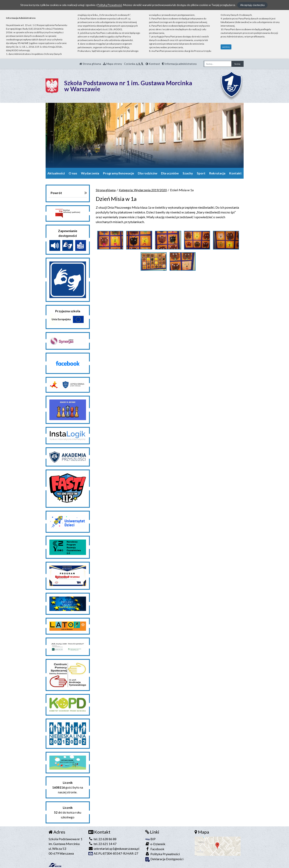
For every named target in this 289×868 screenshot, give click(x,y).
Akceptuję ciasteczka (252, 5)
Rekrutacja (217, 173)
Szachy (188, 173)
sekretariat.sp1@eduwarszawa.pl (114, 848)
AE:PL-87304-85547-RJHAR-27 (113, 853)
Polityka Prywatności (162, 854)
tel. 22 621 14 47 (102, 844)
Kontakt (235, 173)
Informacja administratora (179, 64)
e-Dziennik (155, 844)
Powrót (56, 193)
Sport (201, 173)
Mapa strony (112, 64)
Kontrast (153, 64)
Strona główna (90, 64)
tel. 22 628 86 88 (102, 839)
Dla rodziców (148, 173)
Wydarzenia (90, 173)
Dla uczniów (170, 173)
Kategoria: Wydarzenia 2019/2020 (143, 190)
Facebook (155, 849)
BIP (150, 839)
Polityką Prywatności (110, 5)
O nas (73, 173)
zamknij (226, 47)
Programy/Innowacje (118, 173)
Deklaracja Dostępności (164, 859)
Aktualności (56, 173)
